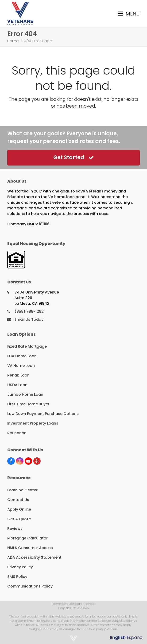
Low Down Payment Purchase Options (43, 414)
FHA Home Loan (22, 356)
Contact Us (18, 500)
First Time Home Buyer (28, 404)
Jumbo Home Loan (25, 394)
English (118, 637)
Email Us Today (29, 319)
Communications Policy (30, 586)
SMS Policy (17, 577)
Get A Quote (19, 519)
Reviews (15, 529)
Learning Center (22, 490)
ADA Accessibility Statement (34, 557)
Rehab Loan (18, 375)
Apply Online (19, 509)
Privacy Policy (20, 567)
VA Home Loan (21, 366)
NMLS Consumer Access (30, 548)
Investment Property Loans (33, 423)
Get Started (73, 157)
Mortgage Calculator (27, 538)
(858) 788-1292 (29, 311)
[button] (129, 14)
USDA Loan (17, 385)
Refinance (17, 433)
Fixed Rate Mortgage (27, 346)
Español (135, 637)
